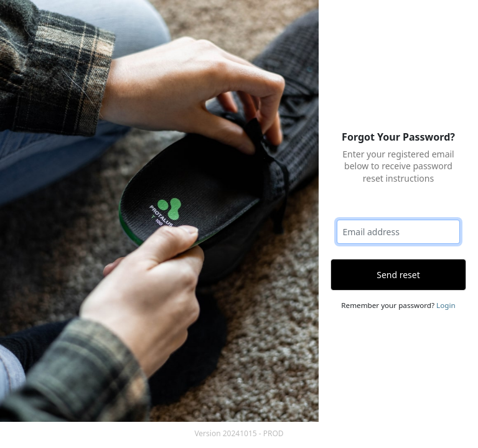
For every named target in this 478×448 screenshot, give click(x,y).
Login (446, 305)
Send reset (398, 275)
